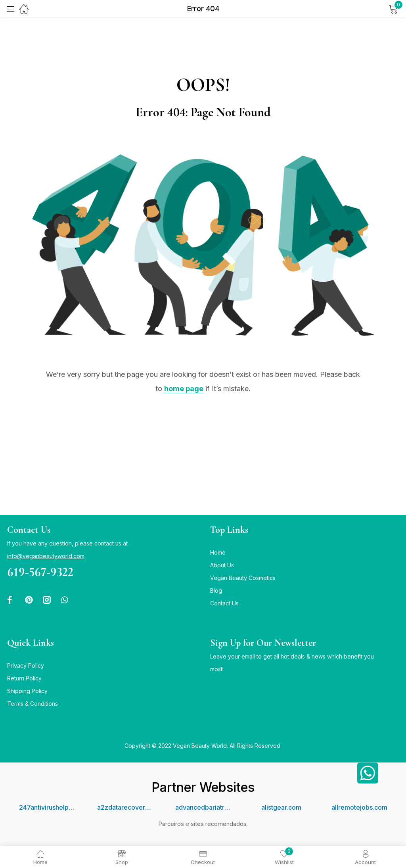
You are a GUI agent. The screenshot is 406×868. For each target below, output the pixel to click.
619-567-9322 (40, 572)
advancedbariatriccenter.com (203, 807)
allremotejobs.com (359, 807)
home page (184, 389)
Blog (216, 591)
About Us (222, 565)
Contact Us (224, 603)
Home (218, 552)
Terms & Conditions (33, 704)
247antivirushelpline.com (47, 807)
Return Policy (24, 678)
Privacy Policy (26, 665)
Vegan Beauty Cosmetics (243, 578)
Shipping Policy (27, 691)
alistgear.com (281, 807)
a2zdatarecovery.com (125, 807)
